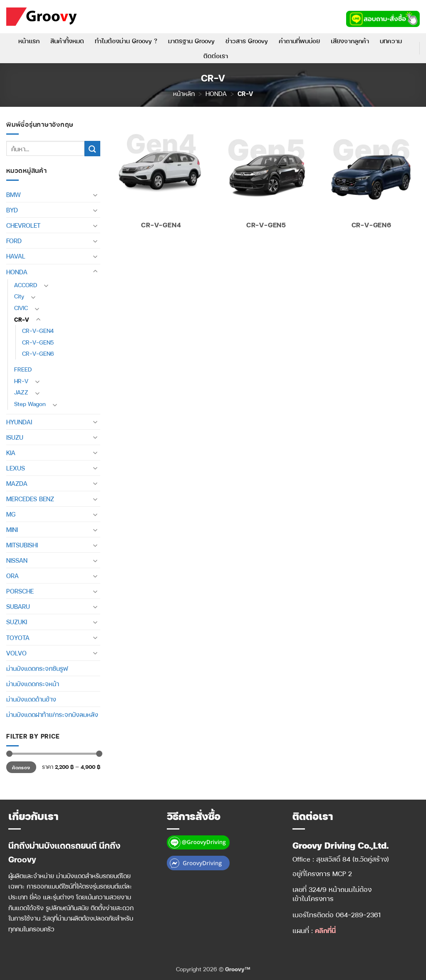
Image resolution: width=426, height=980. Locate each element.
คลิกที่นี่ (325, 930)
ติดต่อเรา (216, 56)
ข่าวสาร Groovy (247, 41)
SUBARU (18, 606)
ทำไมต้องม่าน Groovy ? (126, 41)
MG (11, 514)
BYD (12, 210)
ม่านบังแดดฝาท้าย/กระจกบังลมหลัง (52, 714)
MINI (12, 529)
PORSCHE (20, 591)
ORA (12, 576)
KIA (11, 453)
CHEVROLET (23, 225)
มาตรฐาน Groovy (191, 41)
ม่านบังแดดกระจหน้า (33, 684)
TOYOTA (18, 638)
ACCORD (26, 285)
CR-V (22, 319)
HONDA (216, 94)
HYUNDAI (19, 422)
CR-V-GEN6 (38, 353)
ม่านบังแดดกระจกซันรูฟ (37, 668)
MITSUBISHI (22, 545)
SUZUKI (17, 622)
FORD (14, 241)
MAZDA (17, 483)
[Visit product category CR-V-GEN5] (266, 179)
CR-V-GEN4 (38, 331)
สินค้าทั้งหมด (67, 41)
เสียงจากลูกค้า (350, 41)
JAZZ (21, 392)
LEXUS (16, 468)
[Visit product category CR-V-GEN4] (161, 179)
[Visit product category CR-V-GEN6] (371, 179)
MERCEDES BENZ (30, 499)
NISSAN (17, 560)
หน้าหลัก (184, 94)
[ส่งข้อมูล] (92, 149)
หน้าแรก (29, 41)
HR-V (21, 381)
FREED (23, 369)
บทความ (391, 41)
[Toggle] (95, 195)
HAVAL (16, 256)
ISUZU (15, 437)
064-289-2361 (358, 915)
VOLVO (16, 653)
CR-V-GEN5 (38, 342)
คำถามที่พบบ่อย (299, 41)
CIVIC (21, 308)
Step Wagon (30, 404)
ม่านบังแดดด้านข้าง (31, 699)
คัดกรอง (21, 767)
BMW (14, 195)
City (19, 296)
